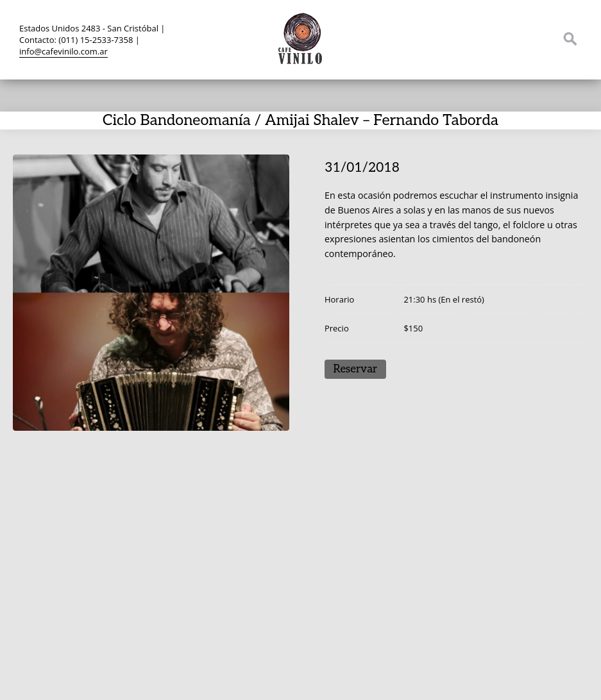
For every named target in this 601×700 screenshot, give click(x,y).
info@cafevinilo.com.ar (63, 51)
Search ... (570, 39)
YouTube (521, 39)
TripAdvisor (497, 39)
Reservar (355, 369)
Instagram (546, 39)
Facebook (473, 39)
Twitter (448, 39)
